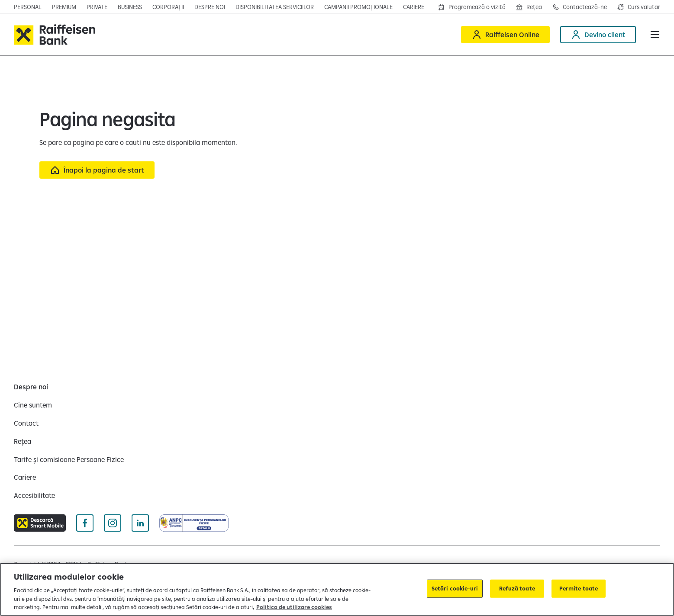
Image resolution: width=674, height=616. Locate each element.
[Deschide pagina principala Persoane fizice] (28, 7)
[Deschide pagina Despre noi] (210, 7)
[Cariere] (25, 477)
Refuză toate (517, 588)
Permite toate (579, 588)
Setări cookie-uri (455, 588)
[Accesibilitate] (34, 495)
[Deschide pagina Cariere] (414, 7)
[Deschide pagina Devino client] (598, 35)
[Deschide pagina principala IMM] (130, 7)
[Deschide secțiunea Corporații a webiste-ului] (168, 7)
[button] (655, 35)
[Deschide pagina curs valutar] (639, 7)
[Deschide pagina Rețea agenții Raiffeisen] (529, 7)
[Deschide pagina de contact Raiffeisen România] (580, 7)
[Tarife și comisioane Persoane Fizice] (69, 459)
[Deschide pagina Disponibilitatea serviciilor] (275, 7)
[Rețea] (23, 441)
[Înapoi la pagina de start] (97, 170)
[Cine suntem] (33, 405)
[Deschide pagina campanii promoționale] (358, 7)
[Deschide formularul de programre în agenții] (472, 7)
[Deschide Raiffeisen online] (505, 35)
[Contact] (26, 423)
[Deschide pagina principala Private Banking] (97, 7)
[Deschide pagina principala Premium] (64, 7)
